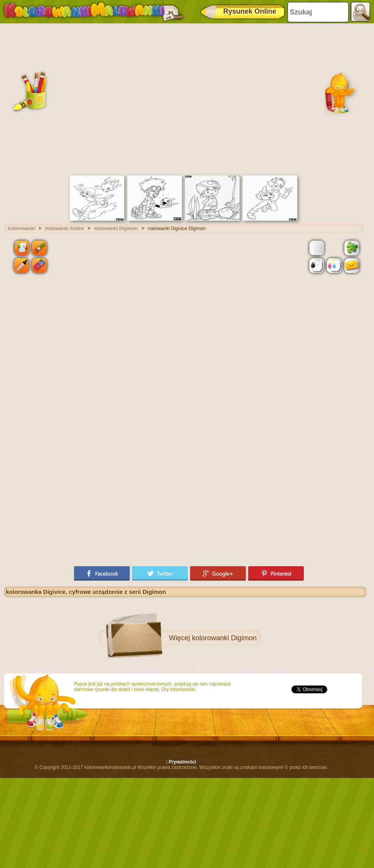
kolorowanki (21, 229)
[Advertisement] (73, 98)
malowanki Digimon (116, 229)
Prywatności (183, 762)
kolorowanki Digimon (224, 638)
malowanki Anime (64, 229)
